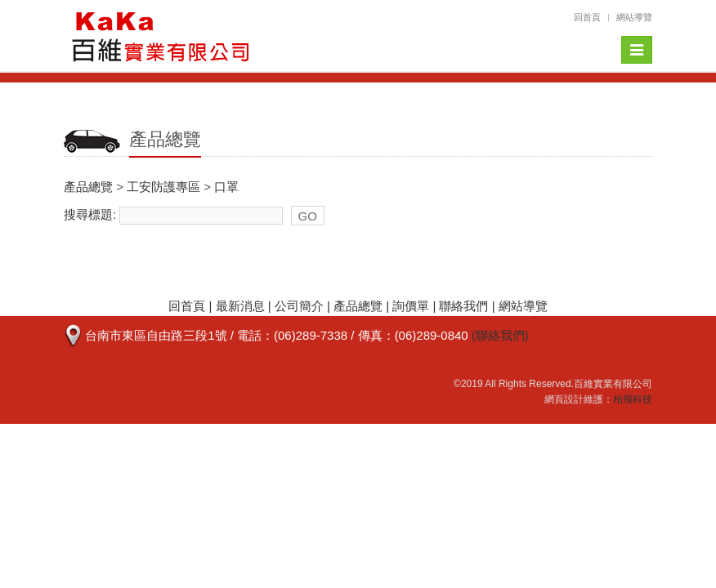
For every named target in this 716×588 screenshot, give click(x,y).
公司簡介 (299, 306)
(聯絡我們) (500, 335)
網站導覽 (634, 17)
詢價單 (411, 306)
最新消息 (240, 306)
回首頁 (587, 17)
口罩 (226, 187)
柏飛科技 (633, 399)
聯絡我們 (463, 306)
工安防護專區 (163, 187)
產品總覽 (88, 187)
